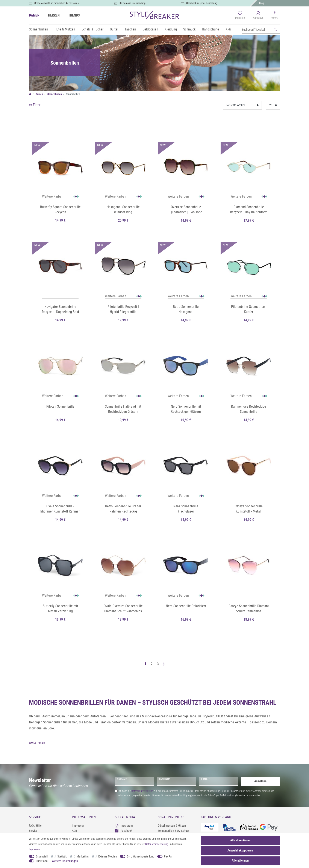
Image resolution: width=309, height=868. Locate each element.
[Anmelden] (258, 15)
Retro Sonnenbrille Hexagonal (186, 309)
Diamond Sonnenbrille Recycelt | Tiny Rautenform (249, 209)
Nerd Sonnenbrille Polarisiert (186, 606)
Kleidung (171, 29)
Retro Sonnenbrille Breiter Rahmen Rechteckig (123, 509)
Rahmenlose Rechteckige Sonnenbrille (249, 409)
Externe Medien (108, 856)
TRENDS (74, 15)
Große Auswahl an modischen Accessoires (56, 3)
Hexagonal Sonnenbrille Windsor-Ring (123, 209)
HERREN (54, 15)
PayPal (168, 856)
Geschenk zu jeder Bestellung (202, 3)
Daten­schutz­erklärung (157, 844)
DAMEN (34, 15)
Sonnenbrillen (39, 29)
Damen (39, 94)
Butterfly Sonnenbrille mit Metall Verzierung (60, 609)
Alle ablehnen (240, 860)
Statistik (62, 856)
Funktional (42, 861)
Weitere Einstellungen (65, 861)
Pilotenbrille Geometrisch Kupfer (249, 309)
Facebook (123, 831)
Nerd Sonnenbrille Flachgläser (186, 509)
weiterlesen (37, 742)
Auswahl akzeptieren (240, 850)
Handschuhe (211, 29)
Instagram (124, 825)
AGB (74, 831)
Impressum (79, 826)
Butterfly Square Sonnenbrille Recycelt (60, 209)
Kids (229, 29)
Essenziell (42, 856)
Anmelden (260, 781)
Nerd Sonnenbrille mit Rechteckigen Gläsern (186, 409)
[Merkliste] (240, 15)
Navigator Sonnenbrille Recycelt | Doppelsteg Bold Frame (60, 310)
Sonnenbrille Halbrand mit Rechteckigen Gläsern (123, 409)
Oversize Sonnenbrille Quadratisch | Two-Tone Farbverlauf (186, 210)
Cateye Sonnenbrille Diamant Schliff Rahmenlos (249, 609)
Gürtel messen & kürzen (172, 826)
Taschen (130, 29)
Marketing (83, 856)
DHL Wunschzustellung (141, 856)
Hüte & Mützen (65, 29)
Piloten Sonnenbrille (60, 406)
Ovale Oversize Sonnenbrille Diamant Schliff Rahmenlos (123, 609)
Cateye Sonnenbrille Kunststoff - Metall (249, 509)
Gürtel (114, 29)
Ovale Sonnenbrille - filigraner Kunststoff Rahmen (60, 509)
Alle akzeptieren (240, 840)
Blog (262, 3)
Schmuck (189, 29)
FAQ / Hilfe (35, 826)
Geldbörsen (150, 29)
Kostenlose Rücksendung (133, 3)
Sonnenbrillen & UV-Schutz (173, 831)
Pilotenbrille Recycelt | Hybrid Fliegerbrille (123, 309)
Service (33, 831)
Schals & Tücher (92, 29)
